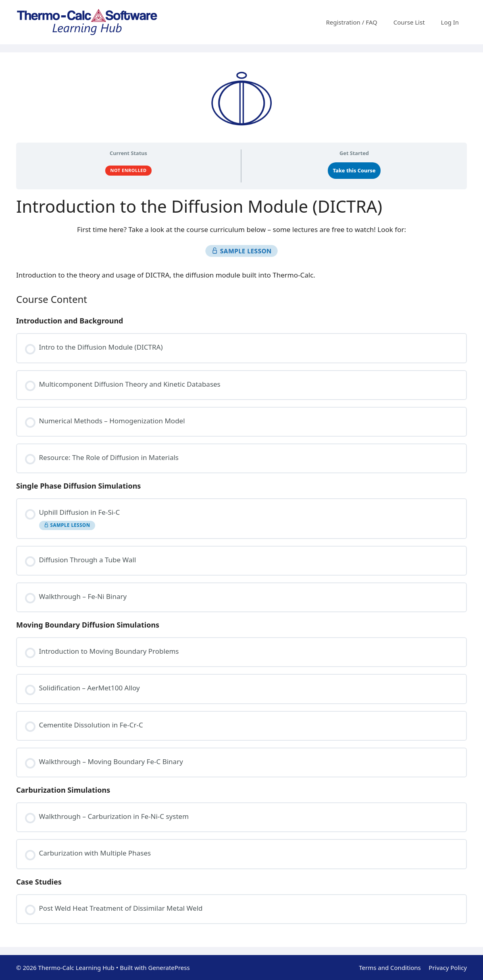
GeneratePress (169, 968)
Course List (409, 22)
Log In (450, 22)
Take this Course (354, 170)
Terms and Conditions (390, 968)
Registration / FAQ (351, 22)
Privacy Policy (448, 968)
